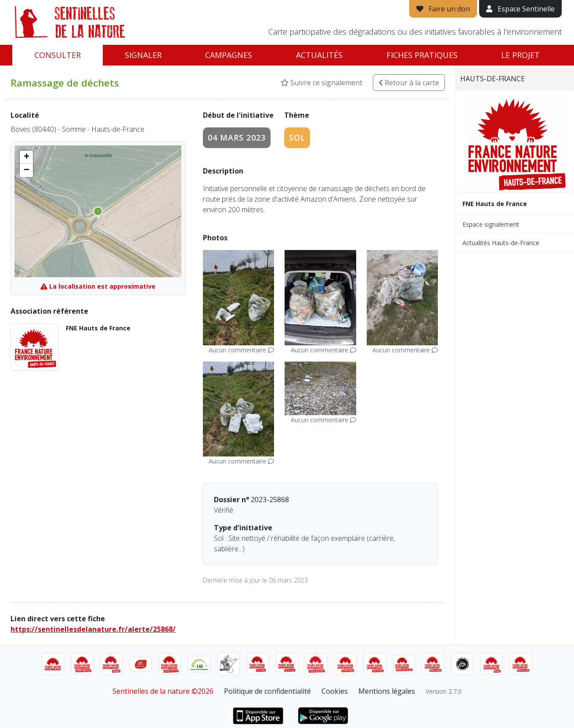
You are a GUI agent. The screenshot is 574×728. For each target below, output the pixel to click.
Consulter (58, 55)
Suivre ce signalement (321, 83)
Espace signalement (491, 224)
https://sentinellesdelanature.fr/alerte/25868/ (93, 629)
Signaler (143, 55)
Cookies (335, 691)
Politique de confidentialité (267, 691)
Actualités (319, 55)
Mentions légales (387, 691)
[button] (26, 157)
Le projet (520, 55)
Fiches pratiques (422, 55)
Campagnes (229, 55)
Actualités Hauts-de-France (501, 243)
